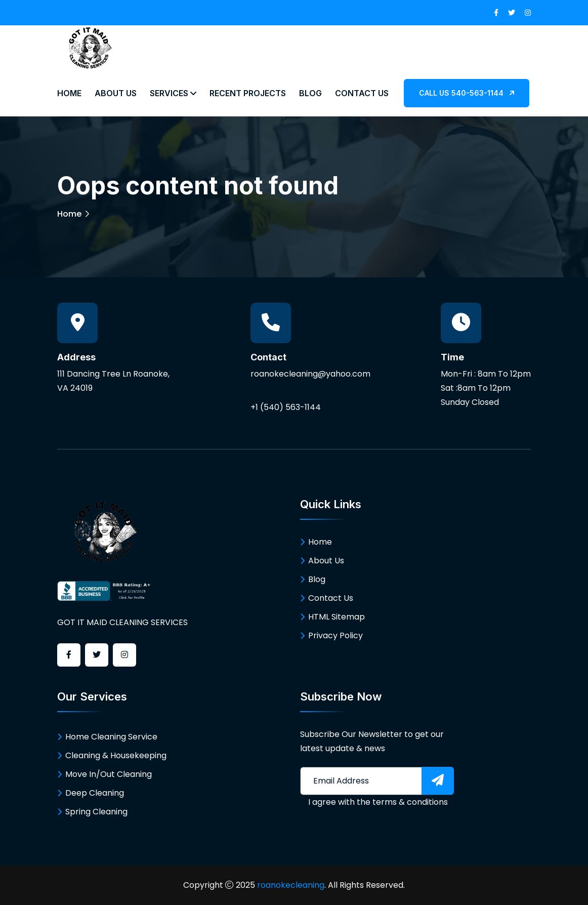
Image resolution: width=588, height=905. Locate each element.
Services (173, 93)
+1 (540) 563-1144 (286, 407)
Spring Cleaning (96, 812)
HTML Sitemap (337, 617)
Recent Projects (248, 93)
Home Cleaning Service (111, 737)
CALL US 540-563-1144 (467, 93)
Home (69, 93)
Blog (310, 93)
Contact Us (362, 93)
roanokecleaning (291, 885)
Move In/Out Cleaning (109, 774)
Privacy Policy (335, 635)
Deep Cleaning (95, 793)
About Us (116, 93)
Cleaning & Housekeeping (116, 755)
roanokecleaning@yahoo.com (310, 374)
